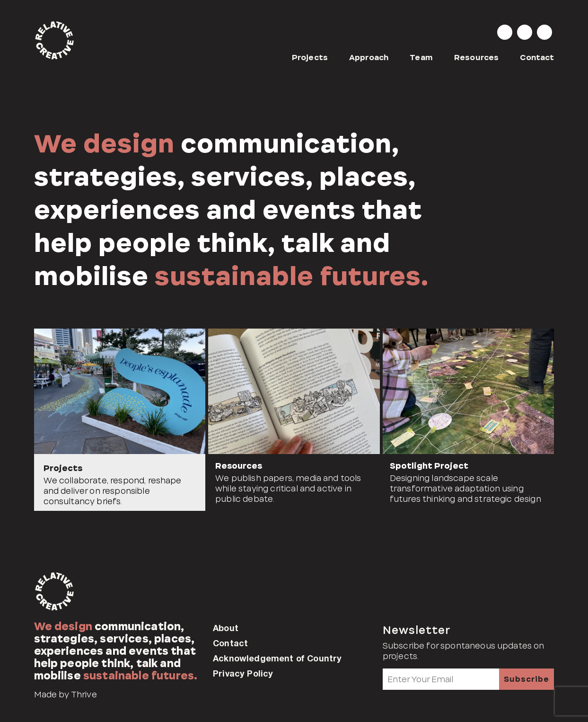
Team (421, 58)
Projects (310, 58)
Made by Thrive (66, 695)
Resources (476, 58)
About (226, 628)
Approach (369, 58)
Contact (537, 58)
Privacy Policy (243, 673)
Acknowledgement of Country (277, 658)
